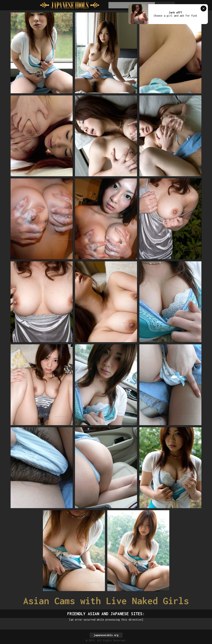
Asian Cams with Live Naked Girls (106, 601)
